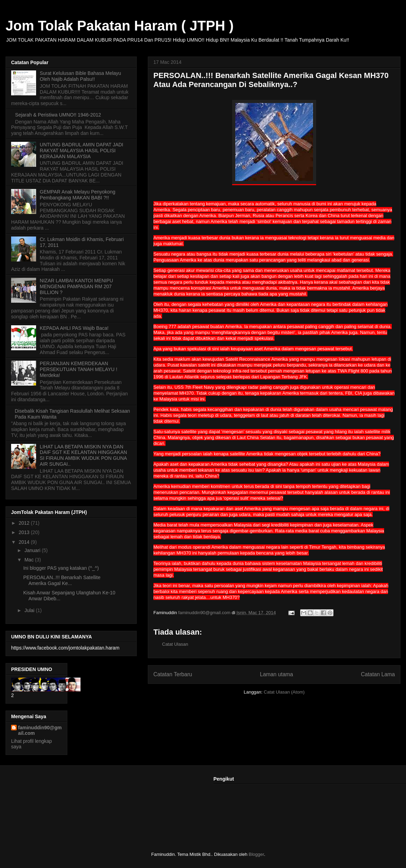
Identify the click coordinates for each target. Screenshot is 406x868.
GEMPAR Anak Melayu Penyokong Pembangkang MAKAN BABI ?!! (78, 195)
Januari (33, 550)
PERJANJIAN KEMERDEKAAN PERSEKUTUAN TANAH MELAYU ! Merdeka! (79, 369)
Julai (30, 610)
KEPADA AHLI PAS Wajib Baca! (74, 328)
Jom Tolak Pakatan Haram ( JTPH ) (120, 26)
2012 (25, 523)
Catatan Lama (378, 674)
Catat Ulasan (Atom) (284, 692)
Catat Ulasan (175, 644)
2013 (25, 532)
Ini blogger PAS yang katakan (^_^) (61, 568)
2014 (25, 542)
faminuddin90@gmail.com (40, 730)
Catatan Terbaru (173, 674)
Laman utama (276, 674)
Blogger (256, 854)
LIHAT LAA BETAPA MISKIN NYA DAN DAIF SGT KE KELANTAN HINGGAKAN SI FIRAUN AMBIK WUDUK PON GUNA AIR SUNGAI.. (84, 455)
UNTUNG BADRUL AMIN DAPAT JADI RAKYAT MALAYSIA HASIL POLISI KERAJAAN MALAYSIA (82, 151)
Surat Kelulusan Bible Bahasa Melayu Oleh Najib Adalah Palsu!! (81, 76)
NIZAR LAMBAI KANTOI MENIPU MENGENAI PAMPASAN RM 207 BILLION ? (77, 286)
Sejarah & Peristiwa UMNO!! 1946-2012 (58, 115)
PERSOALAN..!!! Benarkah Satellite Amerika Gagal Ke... (62, 580)
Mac (29, 560)
